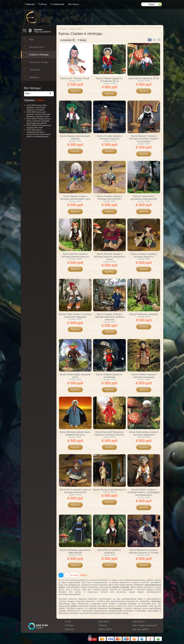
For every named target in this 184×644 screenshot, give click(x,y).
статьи (40, 100)
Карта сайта (105, 629)
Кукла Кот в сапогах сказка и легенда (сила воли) (75, 491)
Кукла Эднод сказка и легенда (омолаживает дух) (75, 198)
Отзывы (69, 625)
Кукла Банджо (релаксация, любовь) (75, 137)
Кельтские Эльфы (36, 63)
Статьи (42, 4)
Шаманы (31, 78)
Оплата (103, 625)
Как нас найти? (141, 629)
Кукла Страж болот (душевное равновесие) (144, 198)
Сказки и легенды (36, 55)
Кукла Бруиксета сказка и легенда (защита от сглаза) (144, 551)
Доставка (104, 622)
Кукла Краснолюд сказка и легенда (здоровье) (144, 433)
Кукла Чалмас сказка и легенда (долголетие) (109, 198)
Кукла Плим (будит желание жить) (75, 376)
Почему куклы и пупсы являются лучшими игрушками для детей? (39, 121)
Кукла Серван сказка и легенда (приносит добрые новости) (110, 317)
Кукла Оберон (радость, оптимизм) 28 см (109, 80)
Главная (30, 4)
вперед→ (84, 575)
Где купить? (139, 622)
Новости (70, 629)
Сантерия (31, 70)
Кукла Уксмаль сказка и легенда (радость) (144, 255)
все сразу (74, 575)
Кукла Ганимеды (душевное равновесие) (75, 551)
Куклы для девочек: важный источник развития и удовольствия (38, 114)
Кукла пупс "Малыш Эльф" (75, 78)
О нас (68, 622)
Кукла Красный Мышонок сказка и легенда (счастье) (109, 433)
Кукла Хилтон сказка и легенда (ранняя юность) (75, 255)
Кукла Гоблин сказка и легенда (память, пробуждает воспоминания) (144, 492)
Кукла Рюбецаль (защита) (144, 314)
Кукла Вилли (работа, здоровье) (109, 551)
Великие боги (33, 48)
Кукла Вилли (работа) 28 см (144, 78)
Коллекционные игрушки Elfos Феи (39, 126)
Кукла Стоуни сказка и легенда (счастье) (109, 137)
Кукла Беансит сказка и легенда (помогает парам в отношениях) (144, 139)
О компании (57, 4)
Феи (28, 40)
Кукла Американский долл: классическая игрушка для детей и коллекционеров (38, 133)
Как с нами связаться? (145, 625)
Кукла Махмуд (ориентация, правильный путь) (75, 433)
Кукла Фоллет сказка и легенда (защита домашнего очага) (109, 257)
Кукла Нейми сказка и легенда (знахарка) (144, 376)
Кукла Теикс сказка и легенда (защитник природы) (75, 316)
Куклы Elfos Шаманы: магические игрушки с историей (37, 108)
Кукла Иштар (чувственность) (110, 490)
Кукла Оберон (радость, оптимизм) (109, 376)
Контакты (74, 4)
